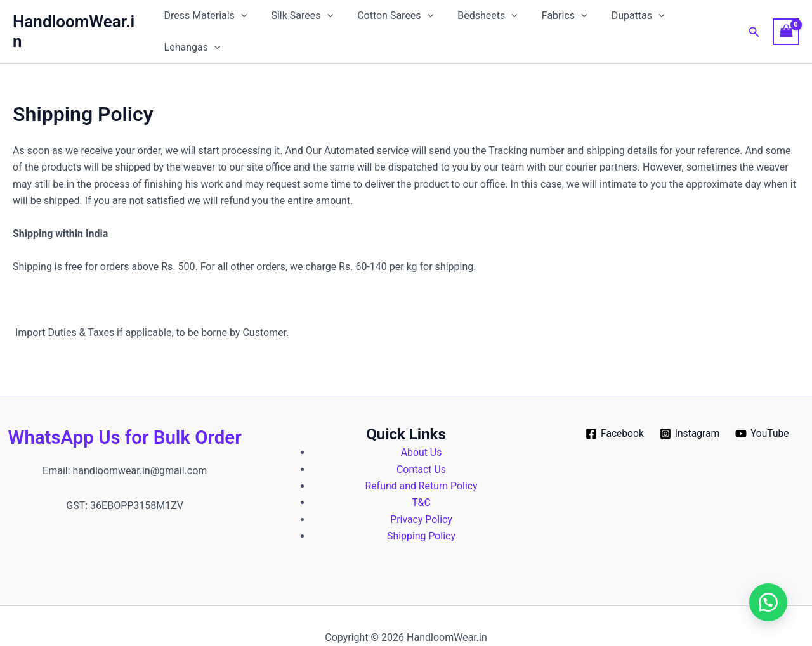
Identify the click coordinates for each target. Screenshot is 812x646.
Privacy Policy (422, 496)
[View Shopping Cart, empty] (786, 20)
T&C (421, 480)
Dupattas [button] (622, 20)
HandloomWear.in (78, 20)
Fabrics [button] (552, 20)
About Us (421, 429)
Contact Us (422, 446)
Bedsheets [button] (479, 20)
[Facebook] (613, 410)
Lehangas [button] (697, 20)
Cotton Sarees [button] (390, 20)
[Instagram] (690, 410)
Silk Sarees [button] (301, 20)
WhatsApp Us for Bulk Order (125, 414)
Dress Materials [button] (208, 20)
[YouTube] (763, 410)
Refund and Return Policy (422, 462)
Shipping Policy (422, 513)
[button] (244, 20)
